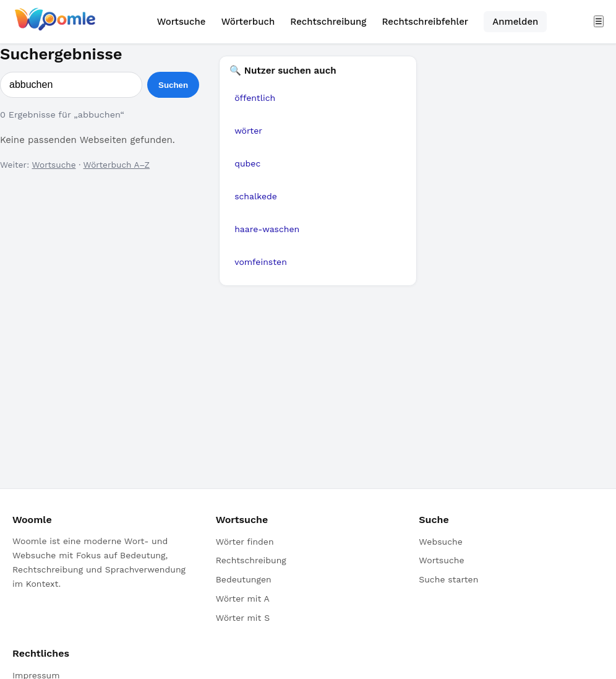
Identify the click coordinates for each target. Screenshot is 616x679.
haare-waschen (267, 229)
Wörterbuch (248, 22)
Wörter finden (245, 542)
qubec (247, 163)
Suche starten (448, 579)
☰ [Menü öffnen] (599, 21)
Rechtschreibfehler (425, 22)
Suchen (173, 85)
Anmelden (515, 22)
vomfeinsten (261, 262)
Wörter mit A (243, 599)
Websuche (440, 542)
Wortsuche (182, 22)
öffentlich (255, 98)
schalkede (256, 196)
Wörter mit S (243, 618)
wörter (248, 131)
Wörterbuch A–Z (117, 165)
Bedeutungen (244, 579)
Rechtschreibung (328, 22)
